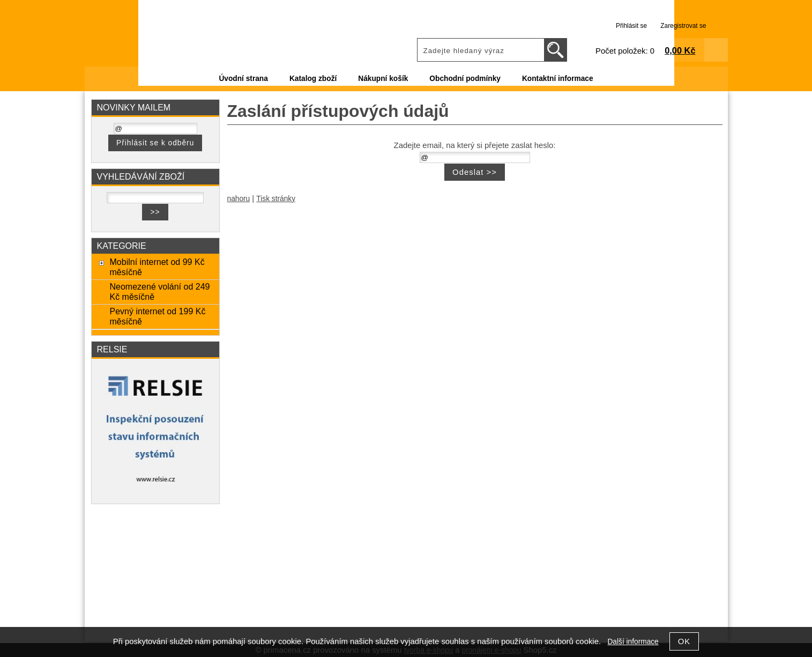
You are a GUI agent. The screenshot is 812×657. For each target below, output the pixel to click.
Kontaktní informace (558, 79)
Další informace (633, 642)
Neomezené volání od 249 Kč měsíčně (159, 291)
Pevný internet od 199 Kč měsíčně (157, 316)
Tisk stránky (276, 199)
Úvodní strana (243, 79)
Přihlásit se (631, 26)
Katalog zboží (313, 79)
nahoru (239, 199)
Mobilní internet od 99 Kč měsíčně (157, 267)
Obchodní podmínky (465, 79)
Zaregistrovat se (683, 26)
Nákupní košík (383, 79)
